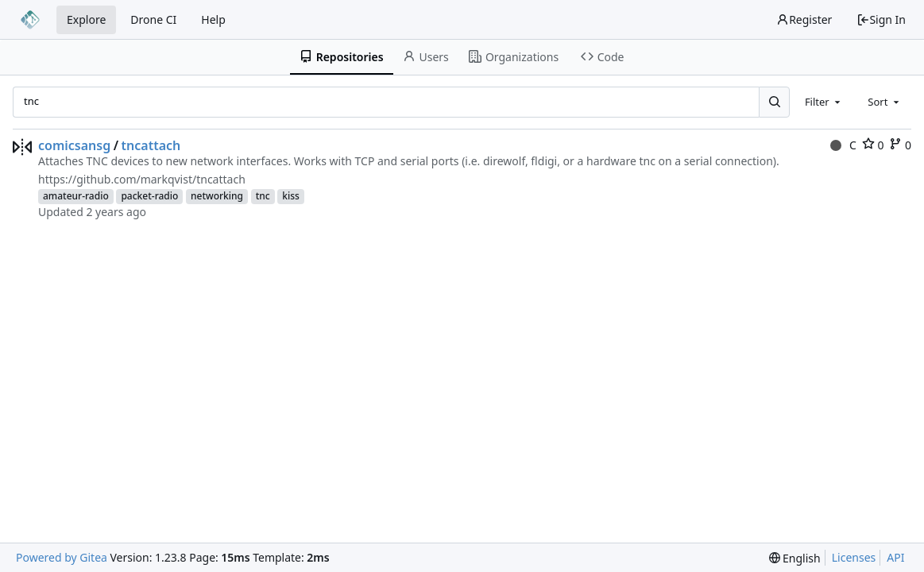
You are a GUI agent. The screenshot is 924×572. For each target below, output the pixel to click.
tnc (263, 196)
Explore (86, 19)
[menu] (795, 558)
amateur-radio (76, 196)
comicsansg (74, 145)
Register (804, 19)
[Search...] (774, 102)
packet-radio (149, 196)
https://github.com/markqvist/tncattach (142, 179)
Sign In (881, 19)
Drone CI (153, 19)
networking (217, 196)
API (895, 557)
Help (213, 19)
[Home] (30, 20)
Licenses (854, 557)
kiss (291, 196)
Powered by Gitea (62, 557)
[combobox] (824, 102)
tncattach (151, 145)
